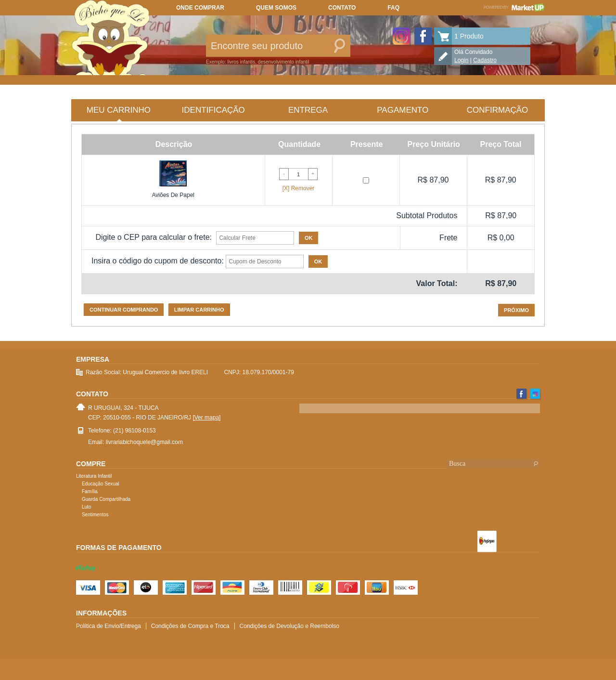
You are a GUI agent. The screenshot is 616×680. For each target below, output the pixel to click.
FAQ (393, 8)
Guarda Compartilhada (106, 499)
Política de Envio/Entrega (109, 626)
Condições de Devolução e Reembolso (289, 626)
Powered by (514, 7)
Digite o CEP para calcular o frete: (154, 237)
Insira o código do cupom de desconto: (158, 261)
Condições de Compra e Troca (190, 626)
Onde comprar (200, 8)
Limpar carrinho (199, 310)
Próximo (516, 310)
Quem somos (276, 8)
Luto (86, 507)
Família (90, 491)
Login (461, 60)
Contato (342, 8)
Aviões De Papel (173, 195)
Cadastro (485, 60)
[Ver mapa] (206, 418)
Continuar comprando (124, 310)
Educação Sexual (101, 484)
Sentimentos (95, 515)
